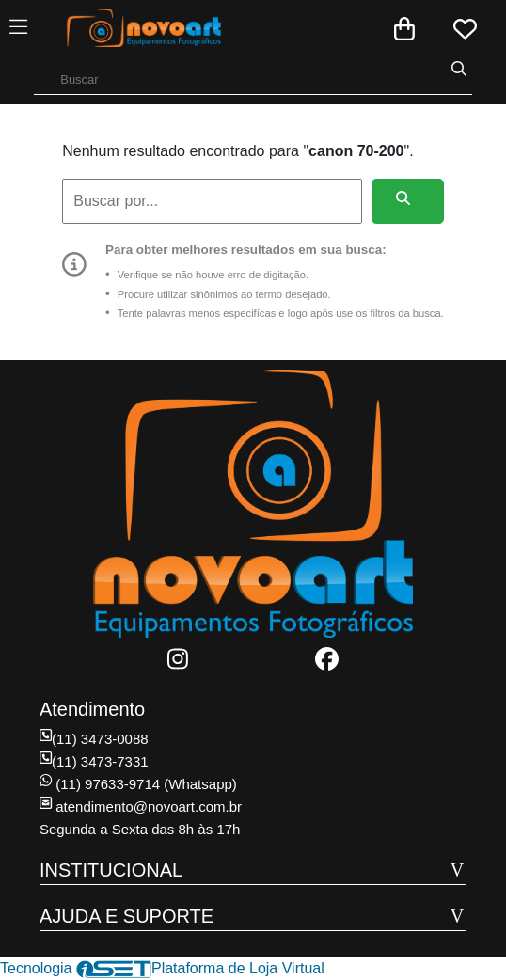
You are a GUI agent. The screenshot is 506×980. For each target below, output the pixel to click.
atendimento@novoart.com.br (141, 806)
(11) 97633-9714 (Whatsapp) (138, 784)
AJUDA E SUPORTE (126, 916)
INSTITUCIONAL (111, 870)
